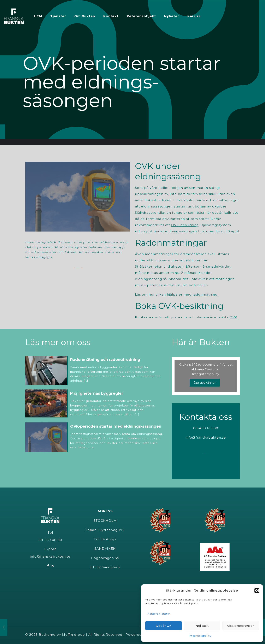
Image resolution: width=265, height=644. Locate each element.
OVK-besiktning (185, 225)
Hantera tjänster (159, 614)
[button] (257, 591)
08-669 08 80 (50, 540)
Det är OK (164, 626)
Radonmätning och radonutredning (105, 360)
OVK (233, 317)
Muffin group (73, 635)
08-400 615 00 (206, 428)
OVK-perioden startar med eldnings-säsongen (116, 426)
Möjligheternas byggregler (97, 393)
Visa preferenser (241, 626)
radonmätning (205, 294)
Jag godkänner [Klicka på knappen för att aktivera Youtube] (205, 383)
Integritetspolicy (200, 636)
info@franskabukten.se (206, 437)
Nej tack (202, 626)
